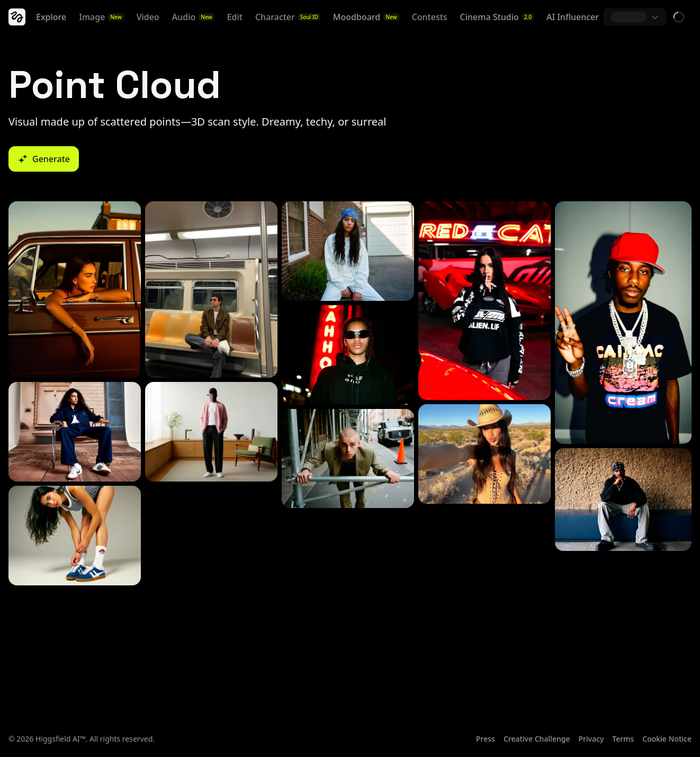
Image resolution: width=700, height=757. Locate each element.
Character (288, 17)
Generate (44, 159)
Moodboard (366, 17)
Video (148, 17)
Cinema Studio (497, 17)
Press (486, 739)
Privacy (591, 739)
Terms (623, 739)
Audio (193, 17)
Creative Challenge (537, 739)
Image (101, 17)
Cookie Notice (667, 739)
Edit (235, 17)
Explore (51, 17)
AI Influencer (573, 17)
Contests (430, 17)
